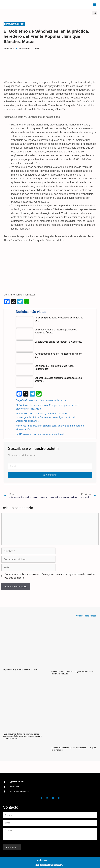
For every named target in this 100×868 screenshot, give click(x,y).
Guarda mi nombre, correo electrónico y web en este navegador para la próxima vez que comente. (50, 576)
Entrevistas (10, 24)
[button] (95, 5)
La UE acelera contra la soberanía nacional (40, 434)
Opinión (21, 24)
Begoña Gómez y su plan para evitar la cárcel (41, 400)
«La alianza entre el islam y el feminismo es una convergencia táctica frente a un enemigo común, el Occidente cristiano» (45, 417)
